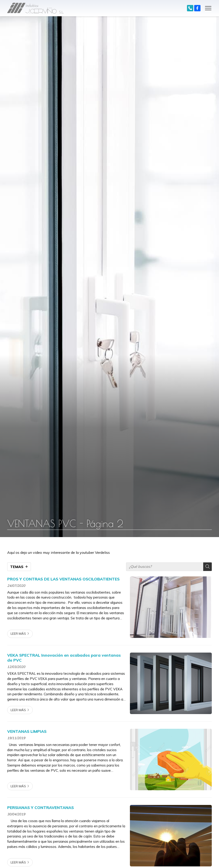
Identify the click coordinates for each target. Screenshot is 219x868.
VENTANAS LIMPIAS (27, 731)
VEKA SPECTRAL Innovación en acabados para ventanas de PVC (64, 658)
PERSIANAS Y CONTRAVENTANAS (40, 807)
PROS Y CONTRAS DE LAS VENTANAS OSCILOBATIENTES (63, 579)
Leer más (18, 634)
